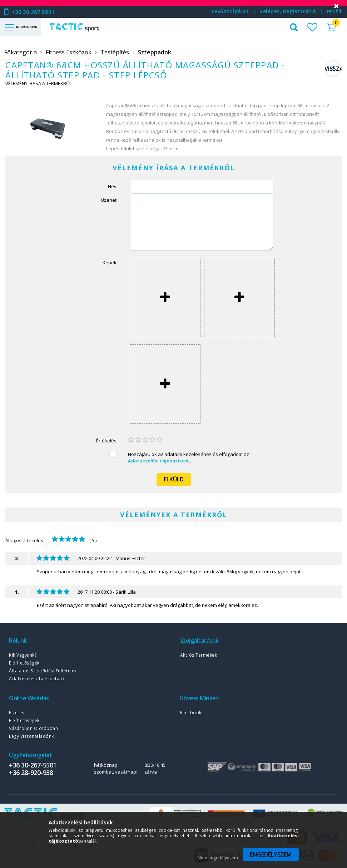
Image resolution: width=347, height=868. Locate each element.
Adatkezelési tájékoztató (36, 679)
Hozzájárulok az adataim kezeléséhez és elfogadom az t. (189, 458)
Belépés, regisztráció (288, 11)
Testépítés (115, 52)
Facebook (191, 713)
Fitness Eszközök (69, 52)
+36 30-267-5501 (33, 765)
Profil (334, 11)
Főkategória (21, 52)
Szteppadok (155, 52)
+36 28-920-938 (31, 773)
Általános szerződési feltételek (43, 671)
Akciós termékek (199, 655)
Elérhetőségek (24, 663)
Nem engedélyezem (218, 858)
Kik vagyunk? (23, 655)
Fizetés (17, 713)
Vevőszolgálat (230, 11)
